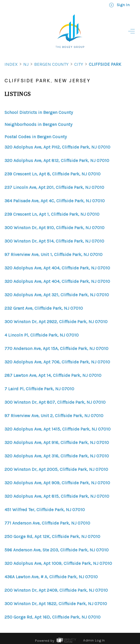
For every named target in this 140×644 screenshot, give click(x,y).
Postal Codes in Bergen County (36, 137)
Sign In (119, 5)
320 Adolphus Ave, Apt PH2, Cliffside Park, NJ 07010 (57, 147)
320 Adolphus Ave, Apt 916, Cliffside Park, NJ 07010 (57, 443)
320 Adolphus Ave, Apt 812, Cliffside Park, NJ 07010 (57, 161)
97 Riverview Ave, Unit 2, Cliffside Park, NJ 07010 (54, 416)
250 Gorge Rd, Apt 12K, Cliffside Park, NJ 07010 (52, 537)
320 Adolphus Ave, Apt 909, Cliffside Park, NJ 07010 (57, 483)
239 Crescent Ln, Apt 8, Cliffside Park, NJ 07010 (53, 174)
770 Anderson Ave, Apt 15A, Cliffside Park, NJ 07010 (56, 349)
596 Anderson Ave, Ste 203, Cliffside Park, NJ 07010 (57, 550)
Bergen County (51, 64)
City (79, 64)
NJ (26, 64)
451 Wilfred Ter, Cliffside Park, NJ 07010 (45, 510)
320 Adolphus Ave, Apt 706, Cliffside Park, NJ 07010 (57, 362)
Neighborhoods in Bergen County (38, 124)
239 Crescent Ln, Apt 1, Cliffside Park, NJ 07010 (52, 214)
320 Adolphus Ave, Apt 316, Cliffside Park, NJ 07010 (57, 456)
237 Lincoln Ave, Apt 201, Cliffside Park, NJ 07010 (54, 187)
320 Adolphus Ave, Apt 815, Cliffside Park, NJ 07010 (57, 496)
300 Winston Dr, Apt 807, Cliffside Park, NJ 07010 (55, 402)
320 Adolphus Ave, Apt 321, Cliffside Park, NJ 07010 (57, 295)
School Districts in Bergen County (39, 112)
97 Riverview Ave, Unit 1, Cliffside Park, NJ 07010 (53, 255)
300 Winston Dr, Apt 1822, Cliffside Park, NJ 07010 (56, 604)
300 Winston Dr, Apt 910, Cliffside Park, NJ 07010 (54, 228)
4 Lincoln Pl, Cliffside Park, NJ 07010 (42, 335)
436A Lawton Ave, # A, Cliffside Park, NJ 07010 (51, 577)
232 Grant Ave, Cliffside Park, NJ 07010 (44, 308)
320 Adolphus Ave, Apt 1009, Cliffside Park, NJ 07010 (58, 563)
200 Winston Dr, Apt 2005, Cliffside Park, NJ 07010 (56, 469)
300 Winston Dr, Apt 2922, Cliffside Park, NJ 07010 (56, 322)
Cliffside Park (105, 64)
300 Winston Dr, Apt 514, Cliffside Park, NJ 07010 (54, 241)
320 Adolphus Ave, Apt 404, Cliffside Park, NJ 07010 (57, 268)
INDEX (11, 64)
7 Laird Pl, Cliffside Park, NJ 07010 (39, 389)
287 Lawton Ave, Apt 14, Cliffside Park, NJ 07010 (53, 375)
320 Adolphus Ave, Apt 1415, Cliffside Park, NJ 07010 (58, 429)
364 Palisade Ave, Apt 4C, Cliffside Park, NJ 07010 (55, 201)
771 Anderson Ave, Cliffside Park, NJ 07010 (47, 523)
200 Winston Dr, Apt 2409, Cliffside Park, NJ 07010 (56, 590)
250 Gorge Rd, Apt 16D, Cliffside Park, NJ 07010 (53, 617)
